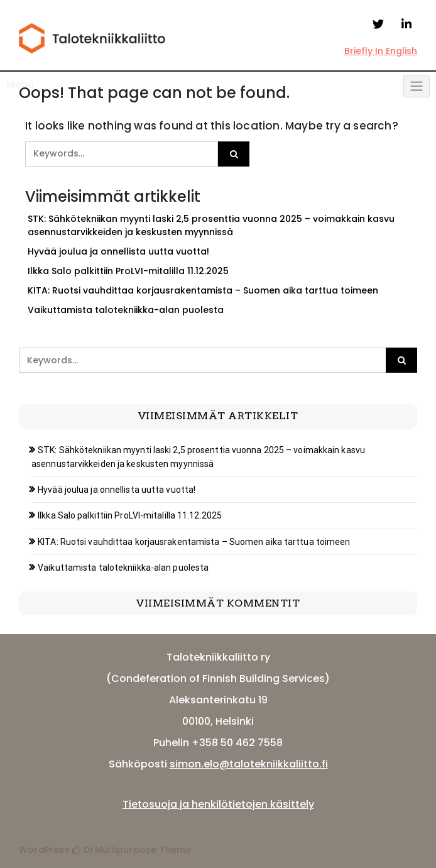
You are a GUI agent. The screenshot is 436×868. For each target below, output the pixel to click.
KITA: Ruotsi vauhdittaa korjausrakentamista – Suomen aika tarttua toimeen (203, 290)
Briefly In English (381, 51)
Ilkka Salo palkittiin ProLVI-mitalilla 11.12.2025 (128, 271)
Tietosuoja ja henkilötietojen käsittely (218, 804)
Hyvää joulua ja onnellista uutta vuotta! (118, 251)
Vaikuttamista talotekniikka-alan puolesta (126, 310)
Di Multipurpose (114, 850)
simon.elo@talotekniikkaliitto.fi (249, 764)
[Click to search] (234, 154)
